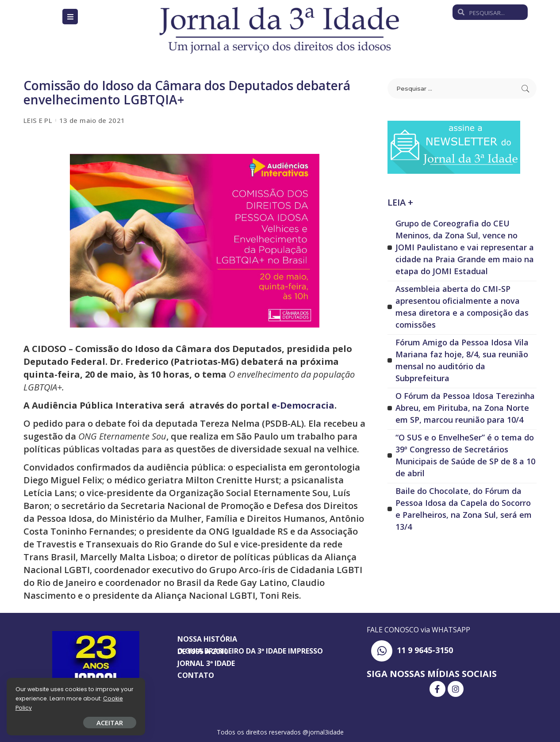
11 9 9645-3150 (425, 650)
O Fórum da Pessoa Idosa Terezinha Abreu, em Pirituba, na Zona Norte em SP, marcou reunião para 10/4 (465, 408)
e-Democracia (303, 405)
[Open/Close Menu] (70, 17)
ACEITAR (104, 723)
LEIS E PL (38, 120)
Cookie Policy (34, 708)
